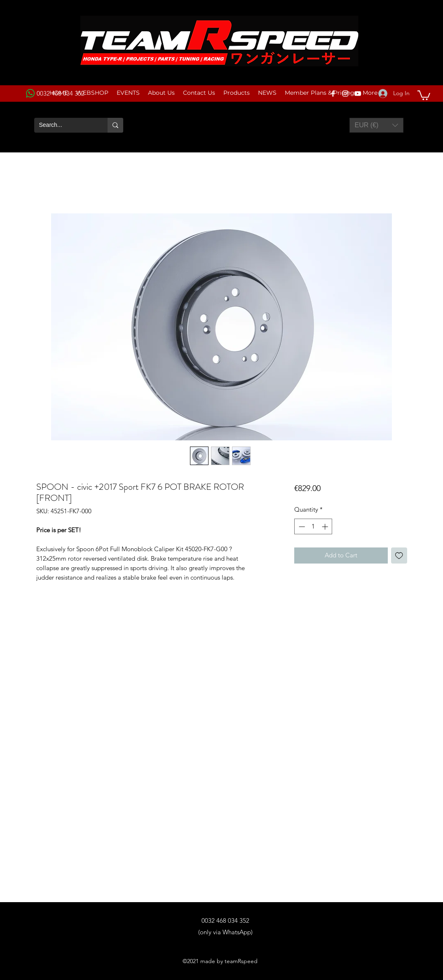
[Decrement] (301, 527)
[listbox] (376, 125)
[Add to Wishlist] (399, 555)
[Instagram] (345, 94)
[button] (424, 95)
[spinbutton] (313, 527)
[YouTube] (358, 94)
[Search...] (65, 125)
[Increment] (326, 527)
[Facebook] (333, 94)
